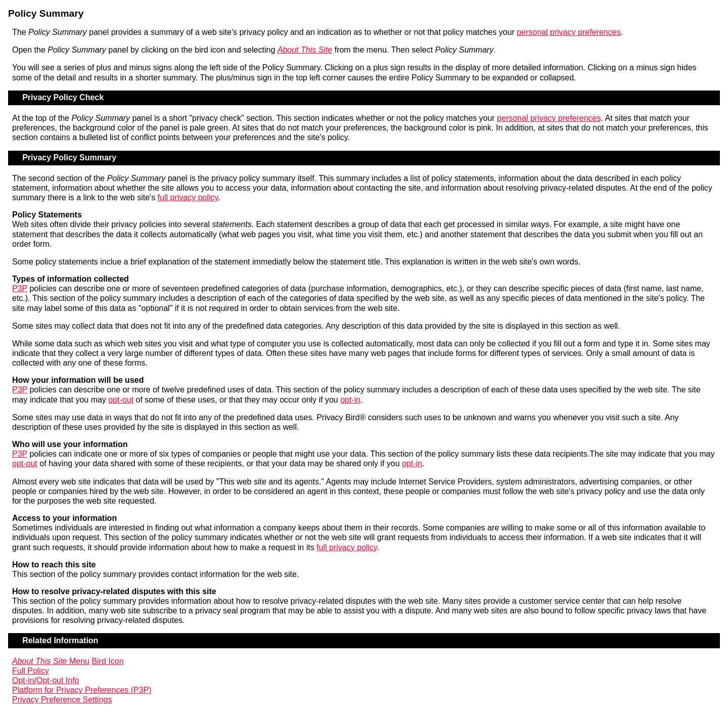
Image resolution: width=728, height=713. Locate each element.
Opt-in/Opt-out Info (46, 680)
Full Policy (31, 671)
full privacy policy (188, 197)
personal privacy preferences (568, 32)
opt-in (350, 400)
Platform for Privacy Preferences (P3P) (82, 690)
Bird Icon (107, 661)
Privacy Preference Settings (62, 700)
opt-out (121, 400)
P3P (20, 288)
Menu (51, 661)
